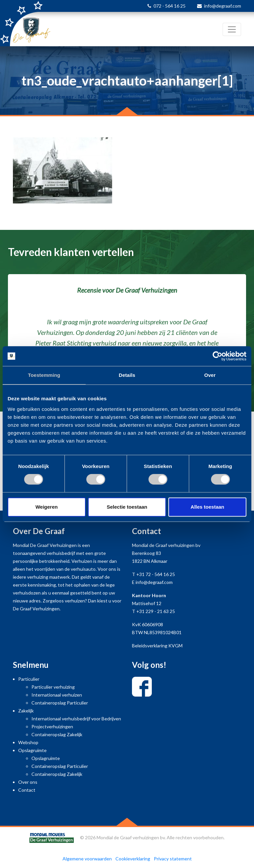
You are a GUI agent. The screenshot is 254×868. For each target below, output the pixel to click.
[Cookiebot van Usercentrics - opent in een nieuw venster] (217, 356)
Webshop (28, 742)
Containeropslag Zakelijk (57, 734)
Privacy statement (173, 859)
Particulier (29, 679)
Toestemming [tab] (44, 375)
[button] (19, 335)
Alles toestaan (207, 507)
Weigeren (46, 507)
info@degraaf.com (223, 6)
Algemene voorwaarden (87, 859)
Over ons (28, 782)
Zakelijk (26, 711)
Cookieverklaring (133, 859)
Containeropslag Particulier (60, 703)
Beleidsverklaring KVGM (157, 646)
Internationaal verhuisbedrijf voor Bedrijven (76, 719)
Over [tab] (210, 375)
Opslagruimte (32, 750)
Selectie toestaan (127, 507)
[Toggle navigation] (232, 29)
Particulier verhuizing (53, 687)
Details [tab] (127, 375)
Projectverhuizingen (52, 726)
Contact (27, 790)
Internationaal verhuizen (57, 695)
